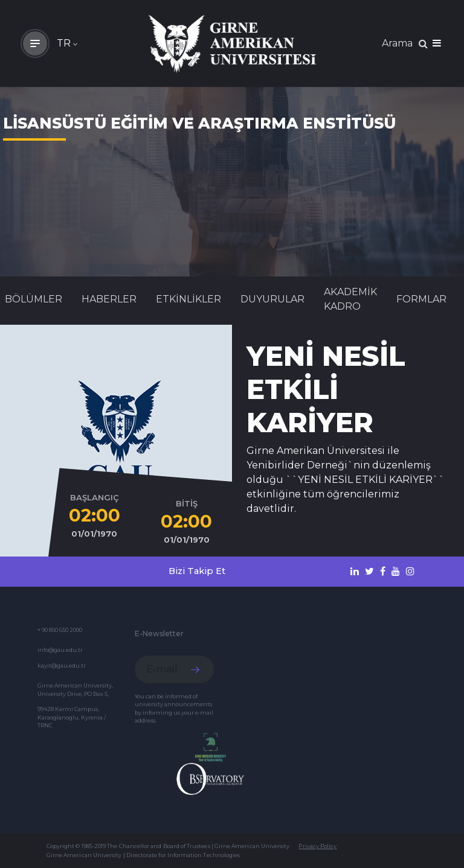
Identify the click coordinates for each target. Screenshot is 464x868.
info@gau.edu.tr (60, 650)
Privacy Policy (317, 846)
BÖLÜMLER (34, 299)
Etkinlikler (188, 299)
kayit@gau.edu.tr (62, 665)
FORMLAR (421, 299)
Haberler (109, 299)
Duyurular (272, 299)
